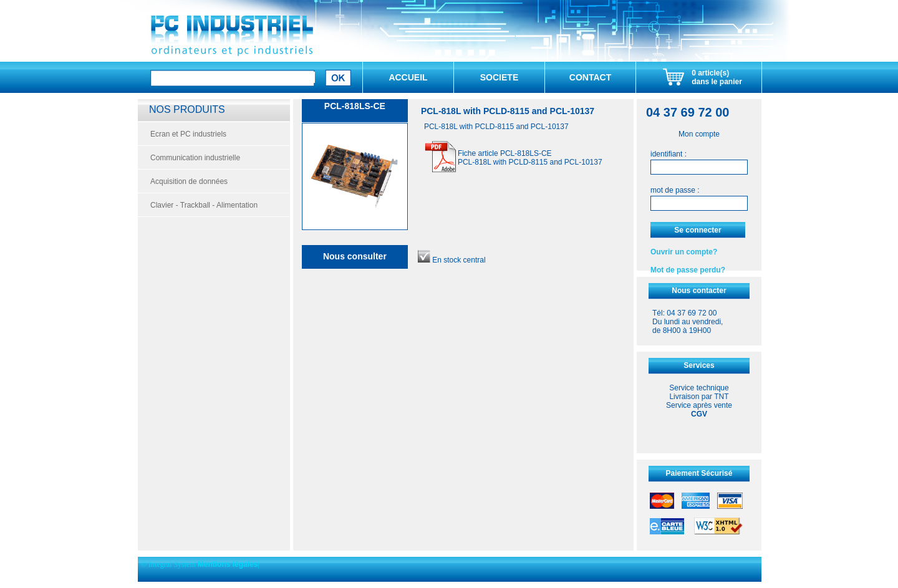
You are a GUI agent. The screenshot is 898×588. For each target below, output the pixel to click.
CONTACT (590, 77)
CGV (699, 414)
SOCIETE (499, 77)
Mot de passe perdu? (688, 270)
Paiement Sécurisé (699, 473)
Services (699, 365)
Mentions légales (228, 564)
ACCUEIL (408, 77)
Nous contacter (699, 291)
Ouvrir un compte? (684, 252)
